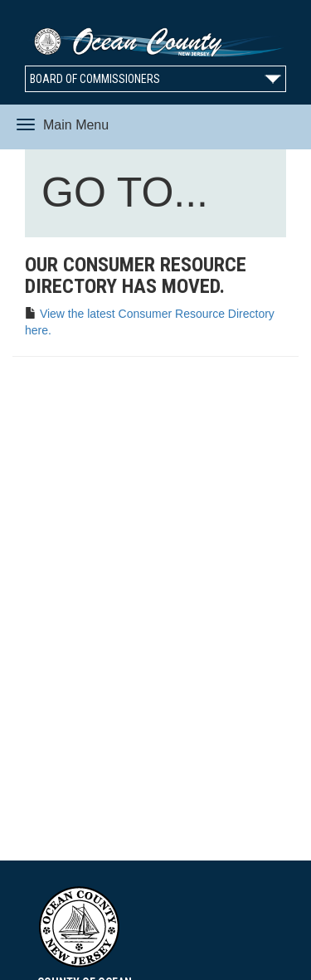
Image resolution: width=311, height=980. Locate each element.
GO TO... (129, 196)
